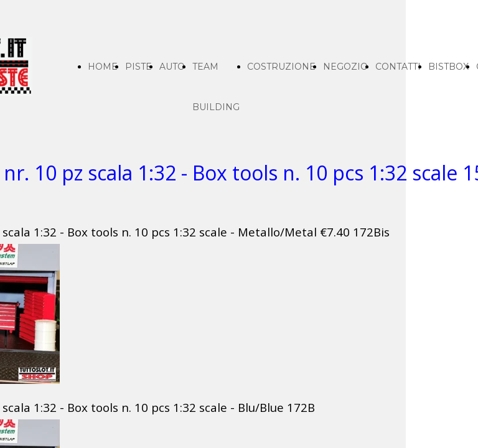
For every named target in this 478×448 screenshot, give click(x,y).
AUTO (172, 67)
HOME (103, 67)
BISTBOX (448, 67)
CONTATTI (398, 67)
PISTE (138, 67)
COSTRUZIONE (281, 67)
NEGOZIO (345, 67)
